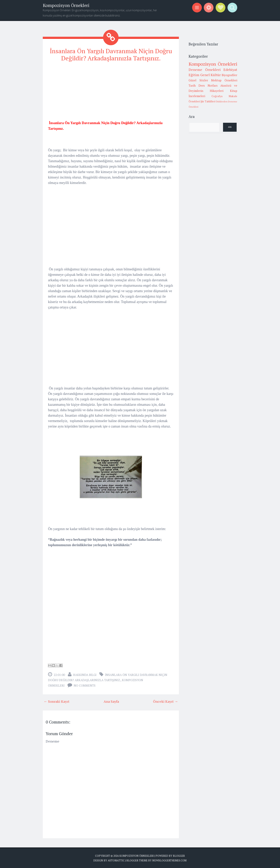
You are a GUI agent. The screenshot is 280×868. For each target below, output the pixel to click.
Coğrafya (217, 96)
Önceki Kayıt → (165, 701)
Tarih (192, 85)
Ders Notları (208, 85)
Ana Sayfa (111, 701)
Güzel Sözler (198, 80)
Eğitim (194, 75)
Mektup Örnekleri (224, 80)
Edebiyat (230, 70)
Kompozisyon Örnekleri (66, 5)
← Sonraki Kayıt (57, 701)
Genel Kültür (211, 75)
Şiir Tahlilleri (208, 101)
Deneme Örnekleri (205, 70)
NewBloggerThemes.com (169, 860)
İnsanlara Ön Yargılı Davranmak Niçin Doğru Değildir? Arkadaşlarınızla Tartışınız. (111, 54)
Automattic (116, 860)
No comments (85, 685)
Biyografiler (229, 75)
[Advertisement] (111, 93)
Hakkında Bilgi (85, 675)
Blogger (179, 856)
